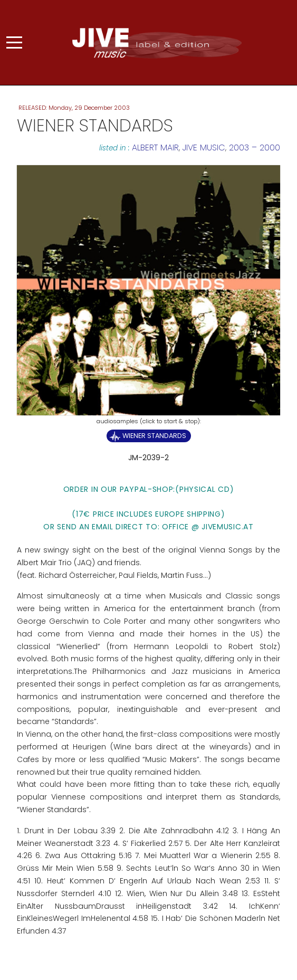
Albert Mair (155, 148)
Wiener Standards (154, 436)
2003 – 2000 (255, 148)
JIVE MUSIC (204, 148)
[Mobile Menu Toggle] (14, 43)
